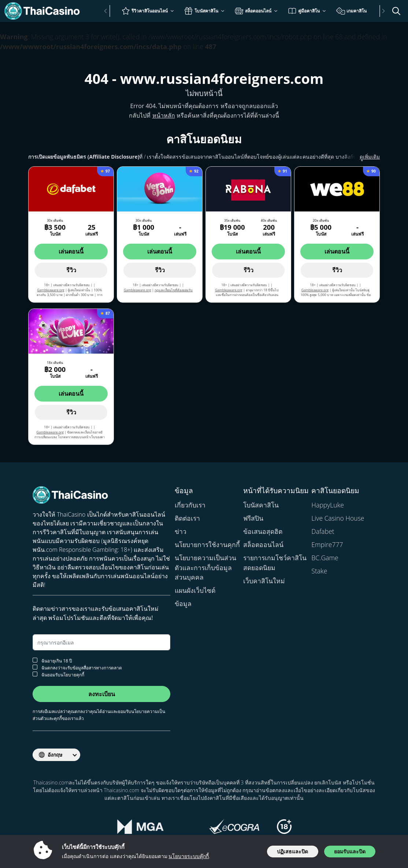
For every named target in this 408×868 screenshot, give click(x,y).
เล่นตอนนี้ (71, 251)
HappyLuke (328, 505)
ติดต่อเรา (187, 518)
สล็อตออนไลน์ (263, 544)
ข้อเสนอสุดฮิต (263, 531)
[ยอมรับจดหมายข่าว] (35, 667)
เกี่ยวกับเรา (190, 505)
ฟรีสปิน (253, 518)
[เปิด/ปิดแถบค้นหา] (396, 11)
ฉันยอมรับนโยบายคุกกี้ (58, 674)
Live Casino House (338, 518)
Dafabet (323, 531)
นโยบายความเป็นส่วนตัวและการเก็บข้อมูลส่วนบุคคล (205, 567)
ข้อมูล (183, 603)
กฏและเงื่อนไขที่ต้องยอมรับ (174, 290)
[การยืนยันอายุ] (35, 660)
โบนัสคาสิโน (261, 505)
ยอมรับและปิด (350, 851)
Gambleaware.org (51, 290)
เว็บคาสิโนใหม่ (264, 581)
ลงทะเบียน (102, 694)
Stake (319, 571)
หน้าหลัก (164, 115)
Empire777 (327, 544)
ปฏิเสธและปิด (292, 851)
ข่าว (181, 531)
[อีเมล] (101, 642)
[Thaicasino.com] (46, 11)
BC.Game (325, 558)
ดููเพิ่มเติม (361, 157)
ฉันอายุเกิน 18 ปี (52, 660)
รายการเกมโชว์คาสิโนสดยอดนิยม (275, 562)
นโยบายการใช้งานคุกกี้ (207, 544)
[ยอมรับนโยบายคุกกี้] (35, 674)
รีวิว (71, 270)
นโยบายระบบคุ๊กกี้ (189, 856)
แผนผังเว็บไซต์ (195, 590)
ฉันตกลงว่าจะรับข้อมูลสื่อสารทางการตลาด (77, 667)
